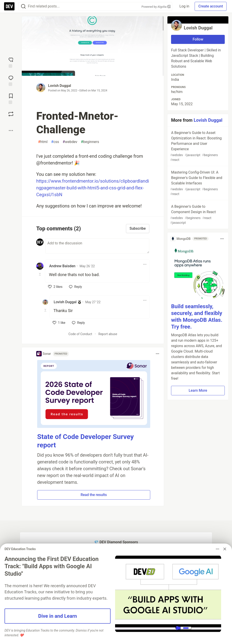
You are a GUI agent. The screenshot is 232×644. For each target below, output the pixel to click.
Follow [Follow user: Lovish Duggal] (198, 39)
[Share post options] (11, 131)
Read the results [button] (94, 495)
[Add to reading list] (11, 98)
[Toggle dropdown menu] (145, 264)
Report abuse (108, 334)
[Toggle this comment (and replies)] (40, 274)
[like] (55, 287)
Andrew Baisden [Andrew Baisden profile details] (62, 266)
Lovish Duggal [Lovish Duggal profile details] (65, 302)
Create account (211, 6)
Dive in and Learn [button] (58, 616)
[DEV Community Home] (9, 6)
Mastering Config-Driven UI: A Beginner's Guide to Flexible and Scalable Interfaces (197, 183)
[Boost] (11, 114)
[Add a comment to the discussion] (97, 246)
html (43, 142)
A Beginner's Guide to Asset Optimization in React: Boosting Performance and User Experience (197, 146)
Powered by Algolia (156, 7)
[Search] (23, 6)
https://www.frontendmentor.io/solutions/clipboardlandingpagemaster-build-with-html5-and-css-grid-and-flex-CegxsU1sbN (93, 188)
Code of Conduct (80, 334)
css (55, 142)
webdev (70, 142)
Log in (184, 6)
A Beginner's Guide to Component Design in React (197, 215)
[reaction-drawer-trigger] (11, 62)
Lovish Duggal (60, 86)
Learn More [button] (198, 390)
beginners (90, 142)
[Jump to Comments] (11, 80)
